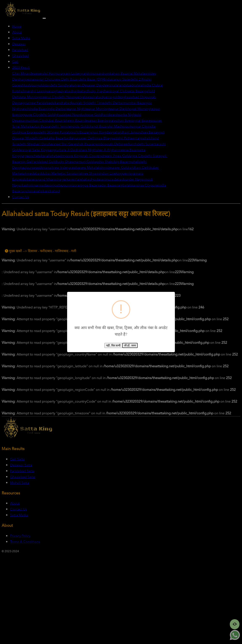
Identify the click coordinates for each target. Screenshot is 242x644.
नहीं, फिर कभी (113, 346)
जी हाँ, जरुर (130, 346)
